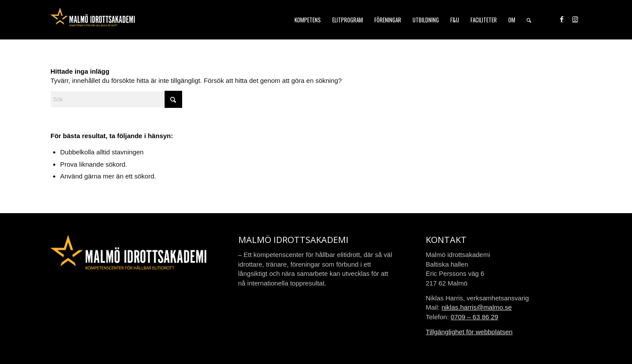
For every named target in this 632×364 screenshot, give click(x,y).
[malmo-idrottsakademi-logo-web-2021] (93, 20)
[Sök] (529, 20)
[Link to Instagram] (575, 19)
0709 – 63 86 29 (474, 317)
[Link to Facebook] (562, 19)
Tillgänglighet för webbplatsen (469, 332)
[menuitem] (308, 20)
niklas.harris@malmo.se (477, 307)
